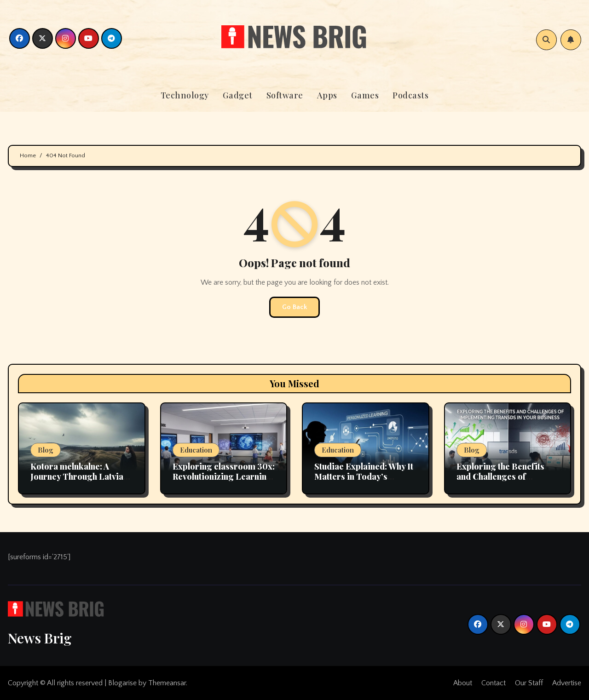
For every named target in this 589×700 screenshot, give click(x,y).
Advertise (567, 683)
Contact (494, 683)
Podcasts (410, 95)
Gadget (238, 95)
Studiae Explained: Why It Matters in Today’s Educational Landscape (364, 476)
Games (365, 95)
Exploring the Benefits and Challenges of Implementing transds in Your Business (504, 481)
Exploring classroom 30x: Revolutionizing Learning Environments (224, 476)
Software (285, 95)
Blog (46, 450)
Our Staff (529, 683)
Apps (327, 95)
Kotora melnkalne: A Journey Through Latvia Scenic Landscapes (77, 476)
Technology (185, 95)
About (463, 683)
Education (196, 450)
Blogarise (122, 683)
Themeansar (167, 683)
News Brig (40, 638)
